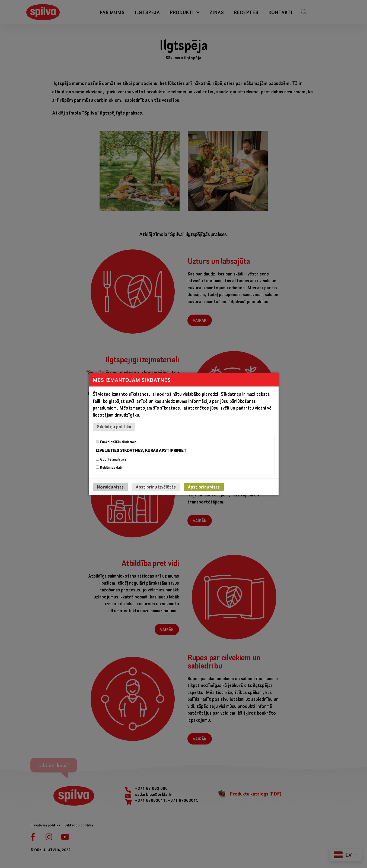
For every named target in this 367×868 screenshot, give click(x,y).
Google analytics (111, 459)
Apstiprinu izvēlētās (156, 487)
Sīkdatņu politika (114, 427)
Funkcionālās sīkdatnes (116, 442)
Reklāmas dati (109, 467)
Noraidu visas (110, 487)
